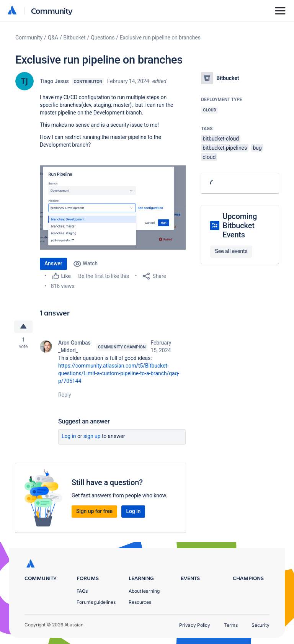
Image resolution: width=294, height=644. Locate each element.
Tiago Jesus (54, 81)
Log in (69, 436)
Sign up (92, 436)
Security (261, 625)
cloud (209, 157)
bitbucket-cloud (221, 139)
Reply (65, 395)
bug (257, 148)
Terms (231, 625)
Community (52, 11)
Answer (53, 263)
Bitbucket (75, 38)
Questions (103, 38)
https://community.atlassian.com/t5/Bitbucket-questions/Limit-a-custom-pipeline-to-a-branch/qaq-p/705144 (119, 373)
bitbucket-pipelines (225, 148)
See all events (231, 251)
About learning (144, 591)
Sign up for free (94, 511)
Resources (140, 602)
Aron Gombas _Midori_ (74, 347)
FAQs (82, 591)
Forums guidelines (96, 602)
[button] (113, 208)
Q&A (53, 38)
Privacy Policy (195, 625)
